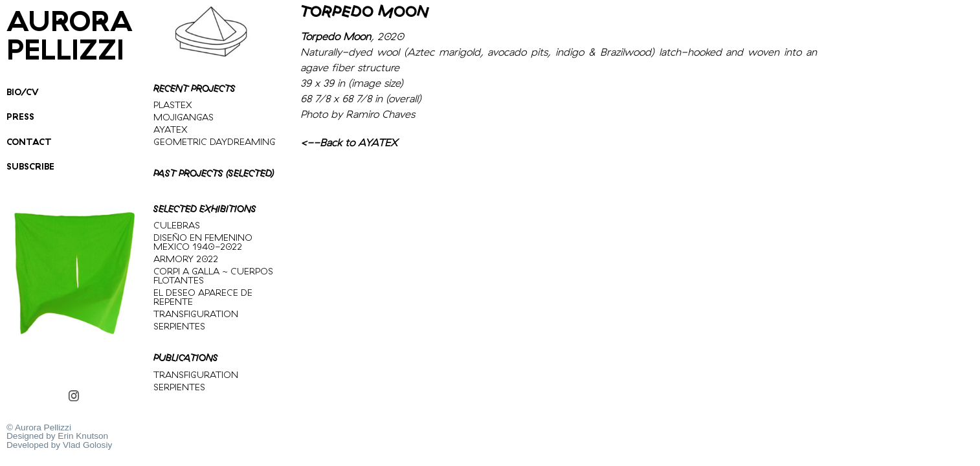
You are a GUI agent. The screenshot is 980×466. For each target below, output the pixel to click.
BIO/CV (23, 92)
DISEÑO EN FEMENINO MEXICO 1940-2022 (203, 242)
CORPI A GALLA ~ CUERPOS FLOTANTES (213, 276)
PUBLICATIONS (186, 358)
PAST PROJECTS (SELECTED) (214, 173)
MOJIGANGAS (184, 117)
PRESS (20, 116)
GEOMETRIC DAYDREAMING (215, 142)
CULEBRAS (177, 225)
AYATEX (171, 129)
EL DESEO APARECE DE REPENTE (203, 297)
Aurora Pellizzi (70, 35)
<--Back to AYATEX (349, 142)
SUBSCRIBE (30, 166)
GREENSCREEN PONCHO (12, 360)
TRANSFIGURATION (196, 314)
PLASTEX (173, 105)
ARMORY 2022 (186, 259)
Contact (29, 141)
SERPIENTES (179, 326)
